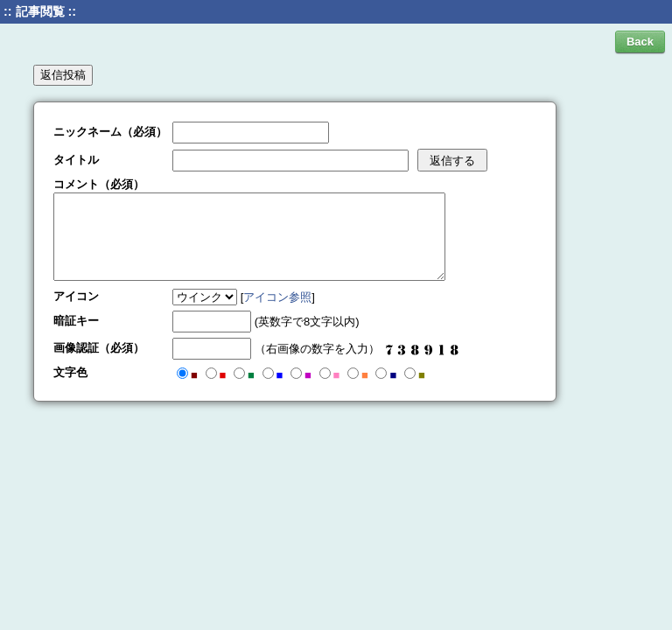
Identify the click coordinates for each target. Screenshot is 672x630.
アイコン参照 (277, 297)
